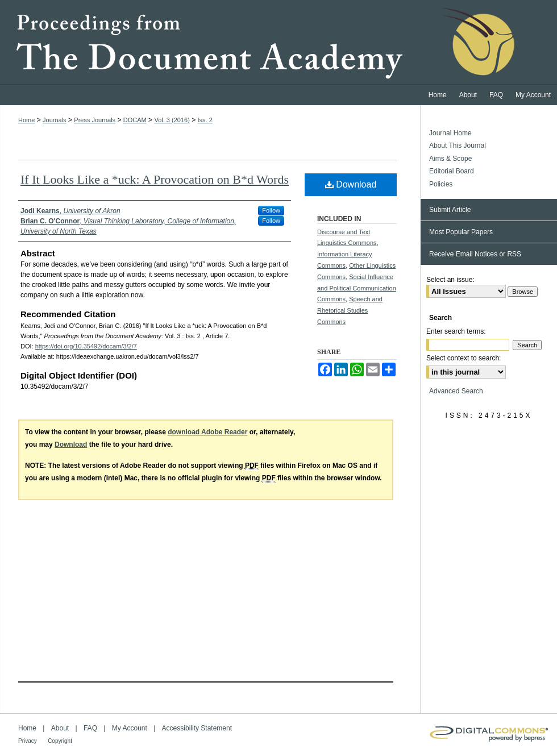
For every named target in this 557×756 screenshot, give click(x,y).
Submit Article (450, 210)
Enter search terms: (456, 331)
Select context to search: (464, 358)
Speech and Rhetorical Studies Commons (350, 310)
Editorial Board (452, 171)
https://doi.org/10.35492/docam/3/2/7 (86, 346)
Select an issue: (450, 280)
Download (351, 184)
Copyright (60, 741)
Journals (55, 120)
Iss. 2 (205, 120)
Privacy (28, 741)
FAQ (90, 728)
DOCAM (135, 120)
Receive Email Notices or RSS (475, 254)
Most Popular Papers (461, 232)
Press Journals (95, 120)
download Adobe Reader (207, 432)
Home (26, 120)
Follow (271, 210)
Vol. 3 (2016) (172, 120)
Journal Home (450, 133)
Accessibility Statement (197, 728)
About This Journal (458, 146)
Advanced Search (456, 391)
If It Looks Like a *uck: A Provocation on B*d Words (155, 179)
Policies (441, 184)
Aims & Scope (450, 159)
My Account (130, 728)
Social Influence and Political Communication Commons (357, 288)
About (60, 728)
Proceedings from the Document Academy (278, 43)
